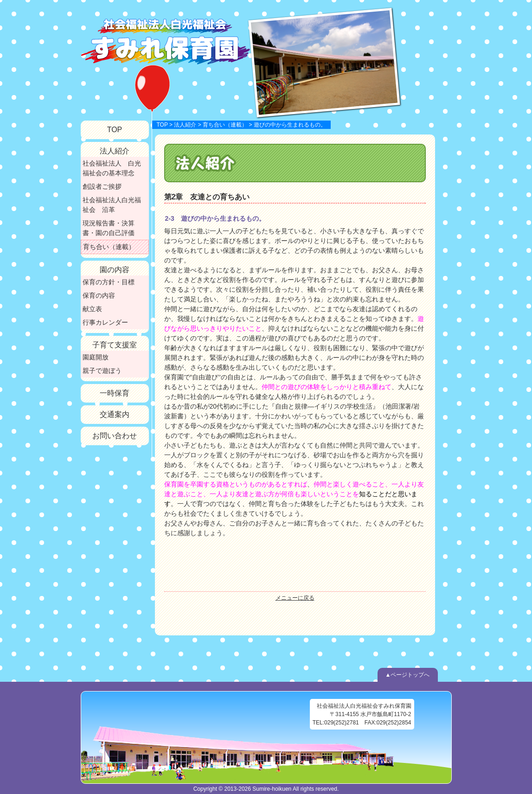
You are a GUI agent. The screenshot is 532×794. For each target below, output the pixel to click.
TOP (162, 125)
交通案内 (115, 414)
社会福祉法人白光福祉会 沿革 (112, 205)
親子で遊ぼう (102, 371)
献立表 (92, 309)
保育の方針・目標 (109, 282)
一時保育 (115, 393)
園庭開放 (96, 357)
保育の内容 (99, 295)
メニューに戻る (295, 598)
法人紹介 (185, 125)
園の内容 (115, 270)
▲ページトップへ (408, 675)
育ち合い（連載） (225, 125)
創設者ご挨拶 (102, 186)
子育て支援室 (115, 345)
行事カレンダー (105, 322)
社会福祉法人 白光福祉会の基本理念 (112, 168)
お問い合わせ (115, 436)
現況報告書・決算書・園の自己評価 (109, 228)
